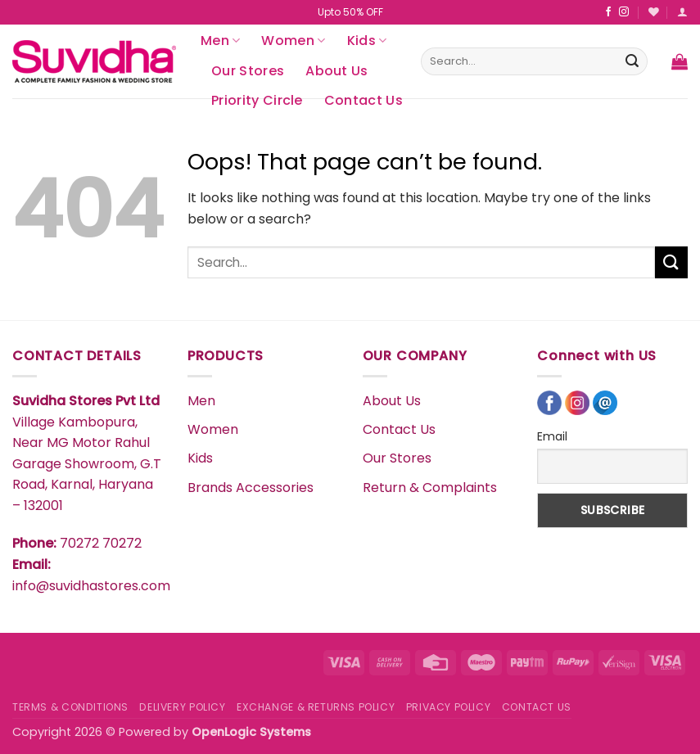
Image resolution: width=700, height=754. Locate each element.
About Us (337, 71)
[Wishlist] (654, 12)
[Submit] (632, 61)
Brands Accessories (251, 488)
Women (293, 41)
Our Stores (248, 71)
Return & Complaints (430, 488)
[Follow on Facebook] (608, 12)
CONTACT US (537, 707)
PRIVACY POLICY (449, 707)
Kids (367, 41)
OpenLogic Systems (251, 732)
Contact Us (364, 100)
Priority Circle (257, 100)
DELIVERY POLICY (182, 707)
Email (552, 436)
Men (220, 41)
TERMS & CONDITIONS (70, 707)
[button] (682, 12)
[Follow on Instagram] (624, 12)
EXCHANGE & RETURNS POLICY (316, 707)
